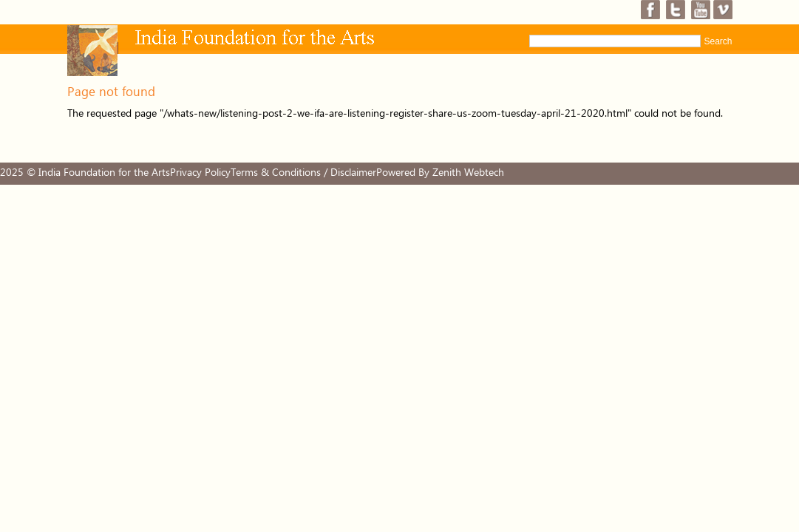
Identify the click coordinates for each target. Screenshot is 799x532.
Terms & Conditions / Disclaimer (303, 173)
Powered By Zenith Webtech (440, 173)
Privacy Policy (200, 173)
